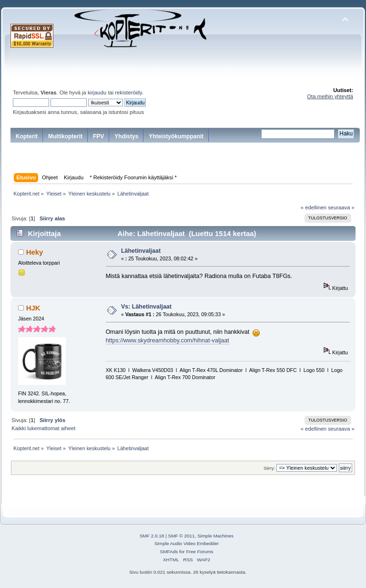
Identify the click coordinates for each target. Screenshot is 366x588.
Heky (35, 252)
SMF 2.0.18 (152, 536)
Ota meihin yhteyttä (330, 96)
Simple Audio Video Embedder (187, 543)
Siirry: (269, 468)
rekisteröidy (128, 93)
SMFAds (169, 552)
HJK (33, 308)
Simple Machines (215, 536)
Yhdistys (126, 136)
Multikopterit (65, 136)
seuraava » (341, 207)
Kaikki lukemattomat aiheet (43, 428)
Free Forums (199, 552)
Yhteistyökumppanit (176, 136)
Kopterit (27, 136)
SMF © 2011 (182, 536)
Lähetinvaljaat (141, 251)
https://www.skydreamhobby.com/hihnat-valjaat (168, 340)
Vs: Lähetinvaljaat (146, 307)
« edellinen (314, 207)
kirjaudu (97, 93)
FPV (98, 136)
